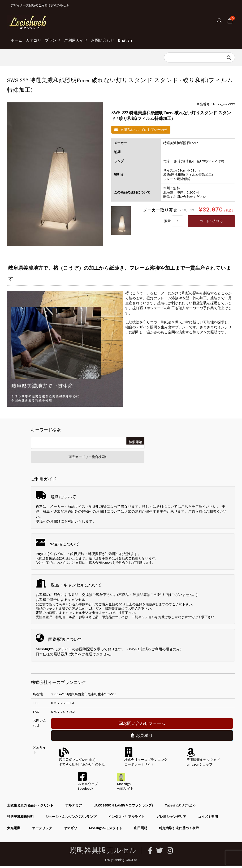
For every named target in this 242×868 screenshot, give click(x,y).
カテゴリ (43, 38)
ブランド (70, 38)
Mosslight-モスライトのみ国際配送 (65, 651)
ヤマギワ (70, 830)
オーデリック (42, 830)
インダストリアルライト (126, 818)
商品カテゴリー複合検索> (88, 458)
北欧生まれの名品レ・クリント (30, 807)
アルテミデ (73, 807)
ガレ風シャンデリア (171, 818)
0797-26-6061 (63, 705)
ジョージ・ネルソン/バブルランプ (71, 818)
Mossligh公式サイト (125, 785)
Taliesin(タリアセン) (180, 807)
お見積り (142, 737)
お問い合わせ (136, 38)
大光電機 (14, 830)
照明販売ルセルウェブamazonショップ (203, 761)
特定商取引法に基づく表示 (179, 830)
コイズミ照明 (208, 818)
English (166, 38)
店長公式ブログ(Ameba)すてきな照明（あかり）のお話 (82, 761)
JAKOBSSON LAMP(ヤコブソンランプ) (123, 807)
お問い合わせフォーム (142, 725)
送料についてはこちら (174, 508)
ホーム (19, 38)
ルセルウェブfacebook (88, 785)
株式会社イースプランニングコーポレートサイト (146, 761)
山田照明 (141, 830)
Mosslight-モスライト (106, 830)
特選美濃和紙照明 (20, 818)
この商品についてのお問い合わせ (141, 130)
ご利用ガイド (101, 38)
